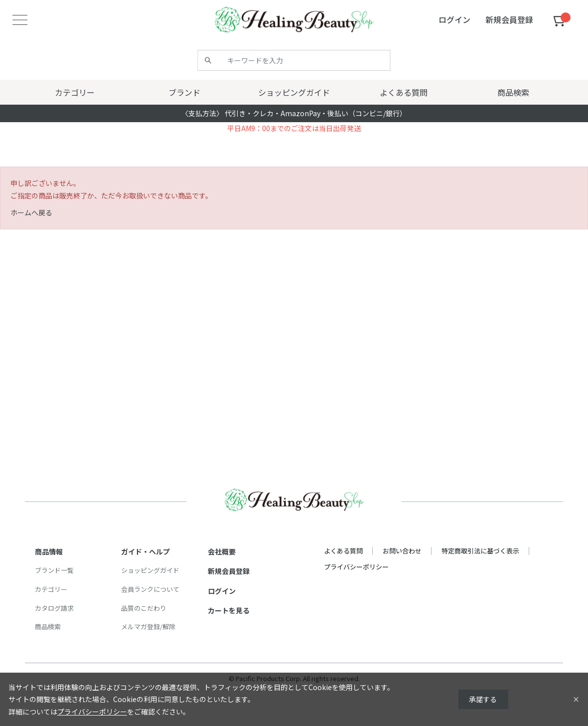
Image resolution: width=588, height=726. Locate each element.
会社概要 (222, 551)
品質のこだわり (144, 608)
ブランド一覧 (54, 570)
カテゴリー (51, 589)
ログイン (222, 591)
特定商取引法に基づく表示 (480, 551)
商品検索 (48, 627)
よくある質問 (343, 551)
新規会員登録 (229, 571)
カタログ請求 (54, 608)
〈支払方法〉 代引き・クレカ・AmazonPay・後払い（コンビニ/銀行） (294, 113)
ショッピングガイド (150, 570)
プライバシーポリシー (356, 567)
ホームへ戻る (31, 212)
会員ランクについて (150, 589)
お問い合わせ (402, 551)
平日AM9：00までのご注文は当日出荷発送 (294, 128)
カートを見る (229, 610)
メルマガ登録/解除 (148, 627)
